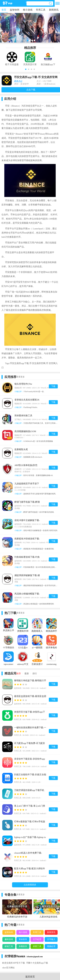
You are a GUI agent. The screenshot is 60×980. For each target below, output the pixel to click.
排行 (35, 674)
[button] (26, 69)
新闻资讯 (54, 10)
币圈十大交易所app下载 (37, 963)
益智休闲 (15, 10)
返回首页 (30, 977)
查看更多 (21, 377)
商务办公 (18, 81)
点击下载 (31, 90)
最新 (27, 674)
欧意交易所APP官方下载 (14, 963)
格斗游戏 (28, 10)
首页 (4, 10)
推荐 (19, 674)
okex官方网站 (8, 968)
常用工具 (41, 10)
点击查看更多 (30, 885)
